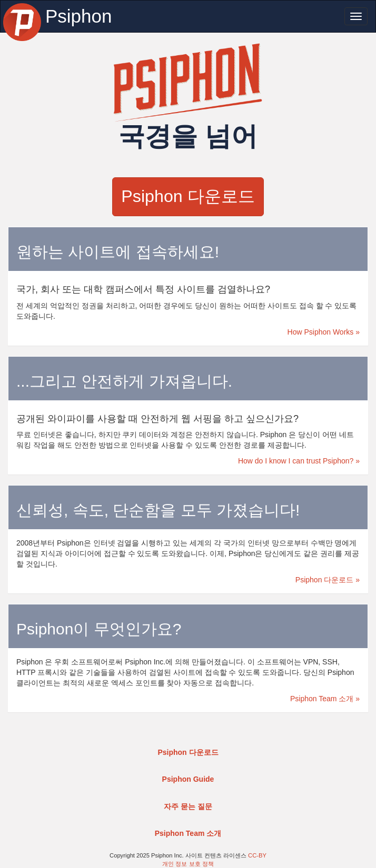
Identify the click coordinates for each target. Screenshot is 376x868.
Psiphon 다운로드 (188, 196)
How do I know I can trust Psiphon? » (299, 461)
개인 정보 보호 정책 (188, 864)
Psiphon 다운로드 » (328, 580)
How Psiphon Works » (324, 332)
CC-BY (257, 855)
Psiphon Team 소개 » (325, 699)
